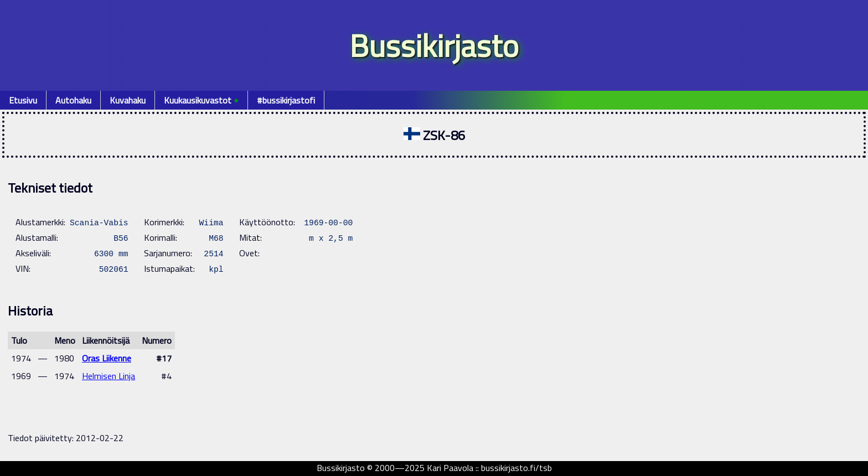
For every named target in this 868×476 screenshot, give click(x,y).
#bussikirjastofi (286, 100)
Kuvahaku (128, 100)
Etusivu (23, 100)
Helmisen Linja (108, 376)
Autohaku (73, 100)
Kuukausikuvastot (201, 100)
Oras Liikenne (107, 358)
